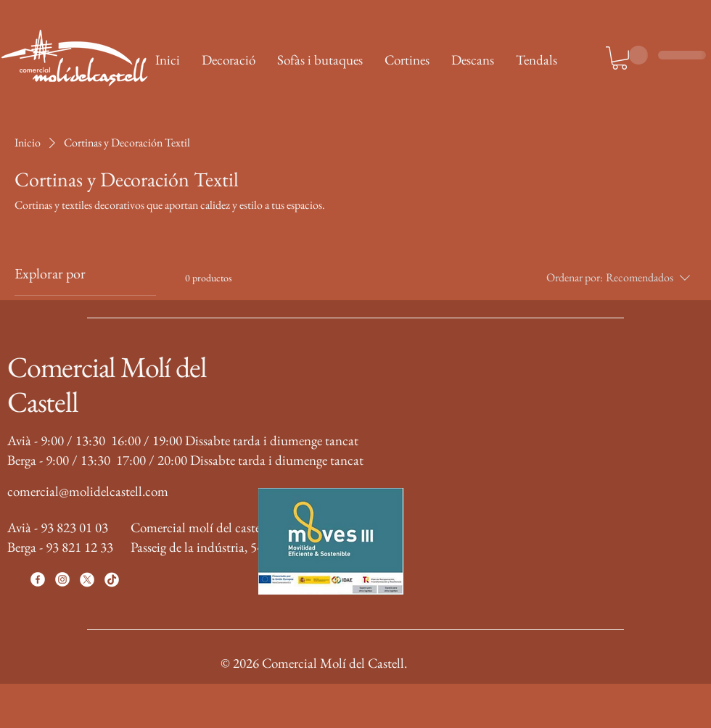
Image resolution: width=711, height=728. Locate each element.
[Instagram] (62, 579)
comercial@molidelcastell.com (88, 491)
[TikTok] (112, 579)
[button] (620, 58)
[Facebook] (38, 579)
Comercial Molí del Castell (107, 384)
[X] (87, 579)
